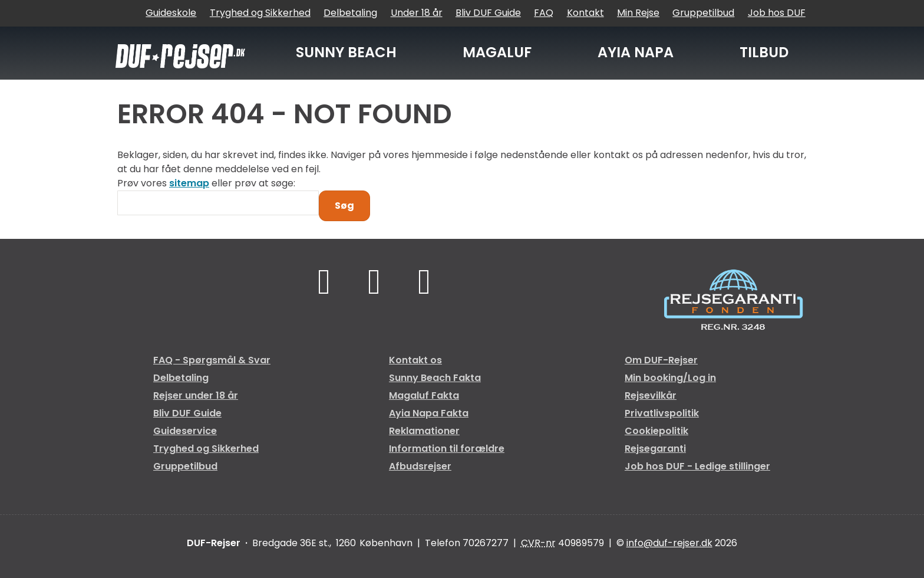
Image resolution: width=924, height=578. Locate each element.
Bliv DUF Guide (488, 13)
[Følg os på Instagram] (424, 281)
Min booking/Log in (670, 378)
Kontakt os (415, 360)
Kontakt (585, 13)
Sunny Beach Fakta (435, 378)
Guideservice (185, 431)
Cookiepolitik (656, 431)
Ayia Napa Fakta (429, 413)
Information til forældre (447, 449)
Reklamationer (424, 431)
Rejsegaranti (655, 449)
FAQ (544, 13)
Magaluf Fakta (424, 395)
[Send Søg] (344, 206)
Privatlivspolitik (662, 413)
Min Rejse (638, 13)
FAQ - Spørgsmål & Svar (212, 360)
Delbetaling (350, 13)
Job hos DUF (777, 13)
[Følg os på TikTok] (374, 281)
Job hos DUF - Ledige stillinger (697, 466)
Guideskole (171, 13)
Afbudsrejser (420, 466)
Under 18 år (417, 13)
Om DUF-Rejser (661, 360)
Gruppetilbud (703, 13)
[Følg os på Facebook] (324, 281)
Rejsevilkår (651, 395)
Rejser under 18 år (196, 395)
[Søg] (218, 203)
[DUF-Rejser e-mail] (669, 543)
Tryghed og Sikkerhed (260, 13)
